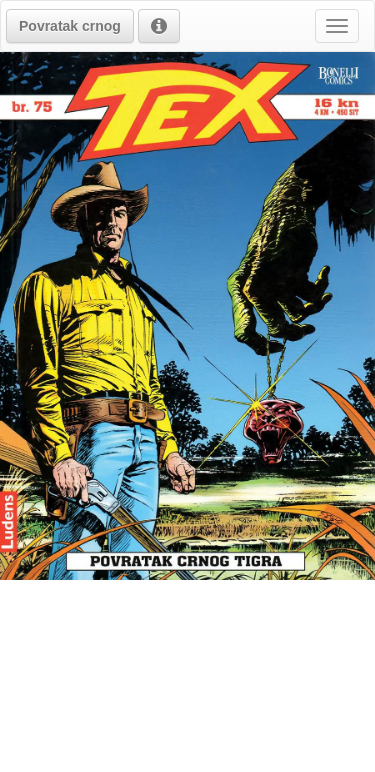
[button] (70, 26)
